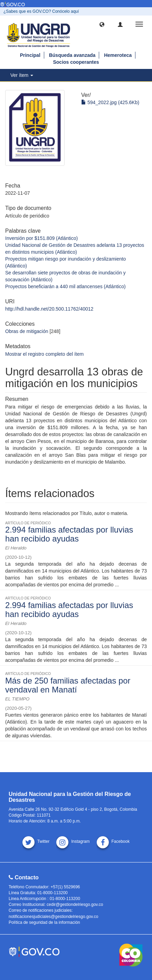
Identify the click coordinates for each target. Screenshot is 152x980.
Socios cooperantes (76, 62)
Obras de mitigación (27, 331)
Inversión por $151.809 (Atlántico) (41, 238)
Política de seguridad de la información (44, 922)
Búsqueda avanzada (72, 55)
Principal (30, 55)
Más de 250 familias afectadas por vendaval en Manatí (68, 685)
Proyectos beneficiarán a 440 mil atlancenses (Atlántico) (65, 286)
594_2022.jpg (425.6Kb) (110, 102)
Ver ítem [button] (22, 75)
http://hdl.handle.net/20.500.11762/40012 (49, 309)
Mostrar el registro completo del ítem (44, 354)
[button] (102, 24)
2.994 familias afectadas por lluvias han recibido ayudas (69, 534)
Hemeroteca (118, 55)
